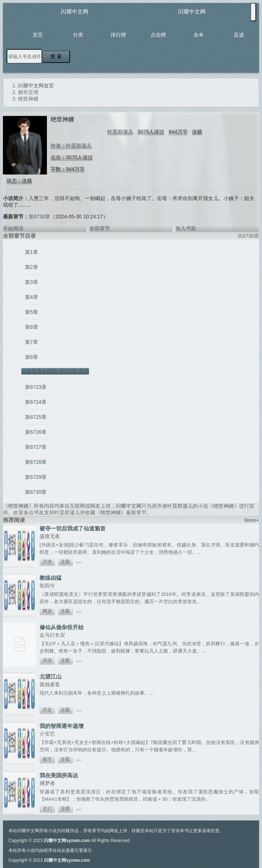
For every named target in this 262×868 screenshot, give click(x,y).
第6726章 (36, 432)
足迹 (239, 35)
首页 (38, 35)
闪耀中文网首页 (36, 86)
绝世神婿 (18, 506)
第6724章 (36, 402)
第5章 (32, 312)
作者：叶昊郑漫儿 (71, 146)
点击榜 (158, 35)
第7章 (32, 342)
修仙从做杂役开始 (62, 627)
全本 (199, 35)
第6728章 (36, 462)
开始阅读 (13, 228)
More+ (252, 520)
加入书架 (186, 228)
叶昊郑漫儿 (120, 132)
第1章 (32, 252)
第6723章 (36, 387)
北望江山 (51, 677)
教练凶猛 (51, 578)
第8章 (32, 357)
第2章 (32, 267)
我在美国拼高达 (59, 775)
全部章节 (100, 228)
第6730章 (39, 217)
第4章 (32, 297)
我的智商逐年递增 (62, 726)
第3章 (32, 282)
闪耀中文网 (75, 12)
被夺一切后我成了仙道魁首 (73, 528)
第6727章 (36, 447)
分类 (78, 35)
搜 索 (56, 56)
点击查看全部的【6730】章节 (55, 371)
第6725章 (36, 417)
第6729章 (36, 477)
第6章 (32, 327)
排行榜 (118, 35)
